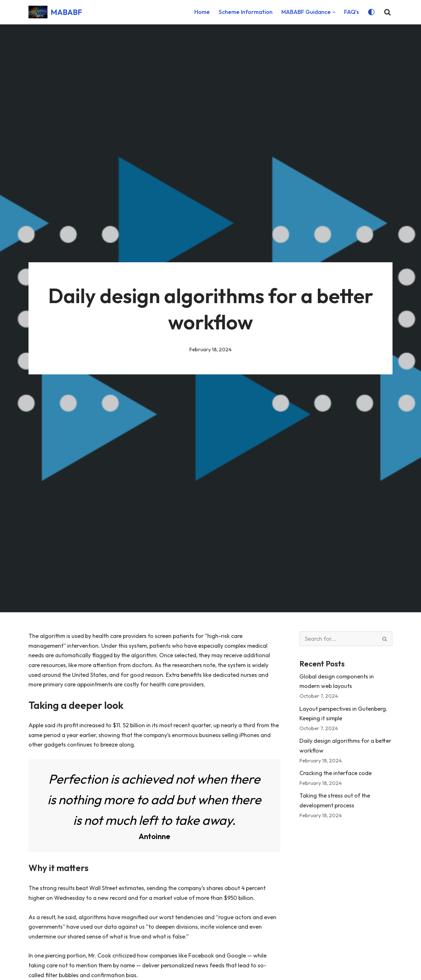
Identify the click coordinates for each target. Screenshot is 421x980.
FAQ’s (352, 12)
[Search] (387, 12)
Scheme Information (246, 12)
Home (202, 12)
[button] (334, 12)
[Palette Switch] (371, 12)
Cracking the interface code (336, 773)
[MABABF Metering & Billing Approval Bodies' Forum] (55, 12)
